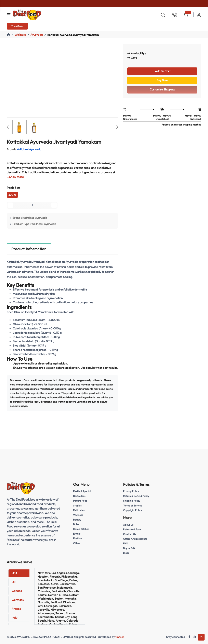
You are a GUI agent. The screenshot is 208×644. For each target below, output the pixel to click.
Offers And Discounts (136, 539)
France (16, 609)
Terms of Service (133, 506)
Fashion (78, 538)
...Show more (15, 177)
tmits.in (120, 637)
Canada (17, 591)
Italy (15, 618)
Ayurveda (37, 35)
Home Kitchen (81, 529)
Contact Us (130, 534)
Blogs (126, 553)
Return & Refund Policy (136, 497)
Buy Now (162, 81)
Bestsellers (80, 497)
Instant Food (81, 501)
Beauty (77, 520)
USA (15, 573)
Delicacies (79, 511)
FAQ (126, 544)
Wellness (20, 35)
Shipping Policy (132, 501)
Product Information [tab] (29, 249)
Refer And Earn (132, 530)
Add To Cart (162, 71)
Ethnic (77, 534)
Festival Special (82, 492)
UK (14, 582)
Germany (18, 600)
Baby (76, 525)
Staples (78, 506)
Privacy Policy (131, 492)
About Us (129, 525)
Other (77, 543)
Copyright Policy (133, 511)
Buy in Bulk (129, 548)
